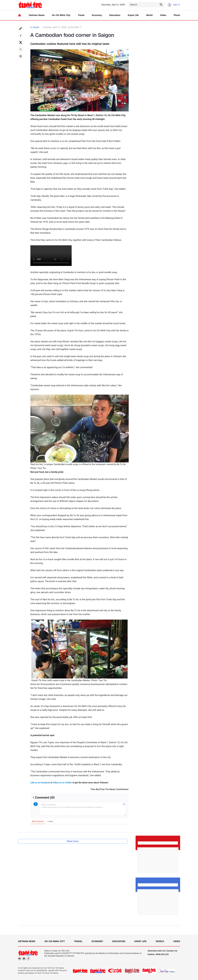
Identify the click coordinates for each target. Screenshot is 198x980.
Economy (97, 15)
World (149, 15)
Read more (73, 841)
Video (163, 15)
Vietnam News (37, 15)
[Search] (146, 5)
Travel (81, 15)
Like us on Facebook (40, 783)
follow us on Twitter (62, 783)
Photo (177, 15)
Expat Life (133, 15)
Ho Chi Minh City (61, 15)
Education (115, 15)
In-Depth (35, 27)
